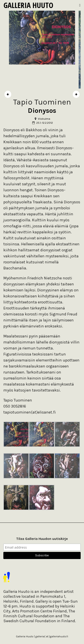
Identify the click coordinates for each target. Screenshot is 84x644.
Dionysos (42, 111)
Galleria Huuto (28, 5)
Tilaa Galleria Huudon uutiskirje (42, 539)
